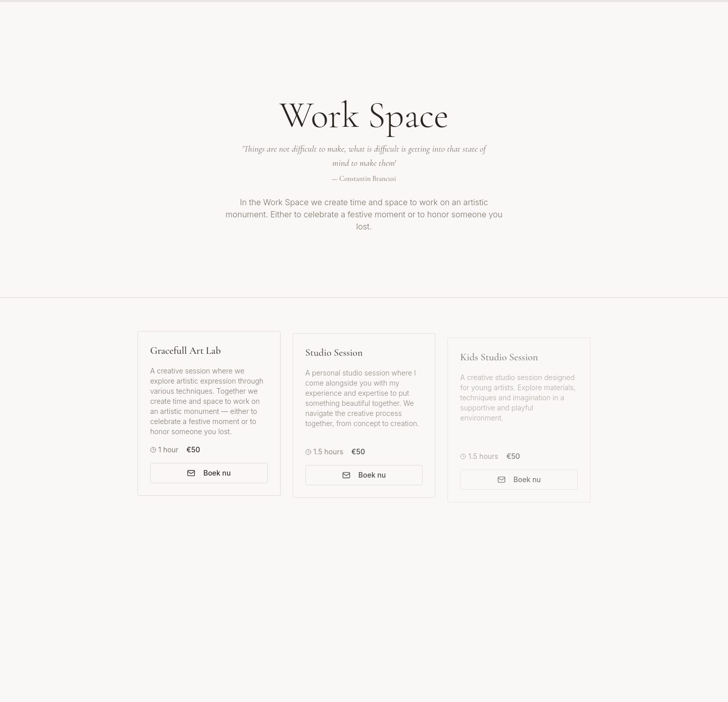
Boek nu (209, 475)
